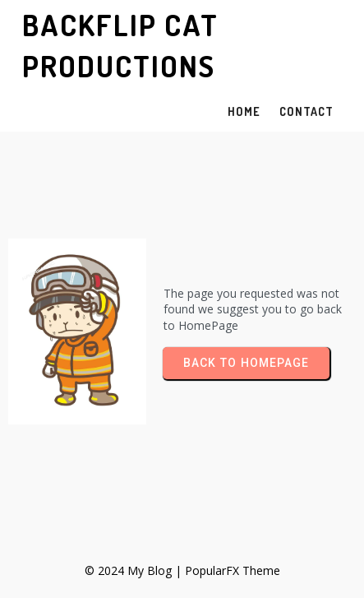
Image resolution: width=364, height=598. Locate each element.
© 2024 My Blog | (135, 570)
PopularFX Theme (233, 570)
